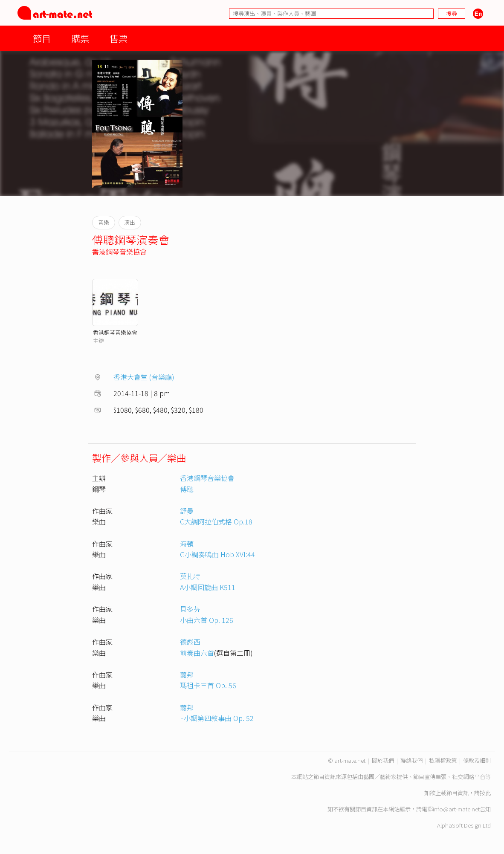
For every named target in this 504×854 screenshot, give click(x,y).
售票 (119, 38)
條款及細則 (477, 760)
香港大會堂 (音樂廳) (144, 377)
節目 (42, 38)
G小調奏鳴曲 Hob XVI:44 (217, 554)
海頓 (187, 544)
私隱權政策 (443, 760)
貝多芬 (190, 609)
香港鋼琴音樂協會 (119, 252)
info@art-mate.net (456, 809)
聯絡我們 (411, 760)
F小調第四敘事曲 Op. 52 (217, 718)
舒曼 (187, 511)
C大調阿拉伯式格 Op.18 (216, 521)
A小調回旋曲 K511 (208, 587)
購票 (80, 38)
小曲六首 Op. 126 (207, 620)
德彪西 (190, 642)
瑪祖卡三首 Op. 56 (208, 685)
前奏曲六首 (197, 653)
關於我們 (383, 760)
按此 (485, 793)
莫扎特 (190, 576)
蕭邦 (187, 675)
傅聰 (187, 489)
